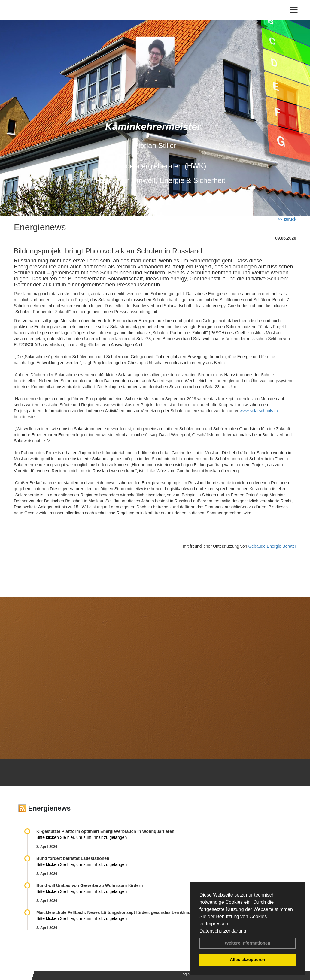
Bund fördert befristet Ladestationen (73, 858)
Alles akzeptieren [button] (248, 960)
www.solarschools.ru (259, 411)
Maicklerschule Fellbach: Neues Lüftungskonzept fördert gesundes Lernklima (114, 912)
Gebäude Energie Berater (272, 546)
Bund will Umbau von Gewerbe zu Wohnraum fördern (90, 885)
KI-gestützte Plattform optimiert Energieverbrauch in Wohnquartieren (105, 831)
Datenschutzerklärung (223, 931)
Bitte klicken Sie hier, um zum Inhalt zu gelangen (82, 837)
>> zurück (287, 219)
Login (185, 974)
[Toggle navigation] (294, 17)
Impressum (218, 924)
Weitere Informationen (248, 943)
